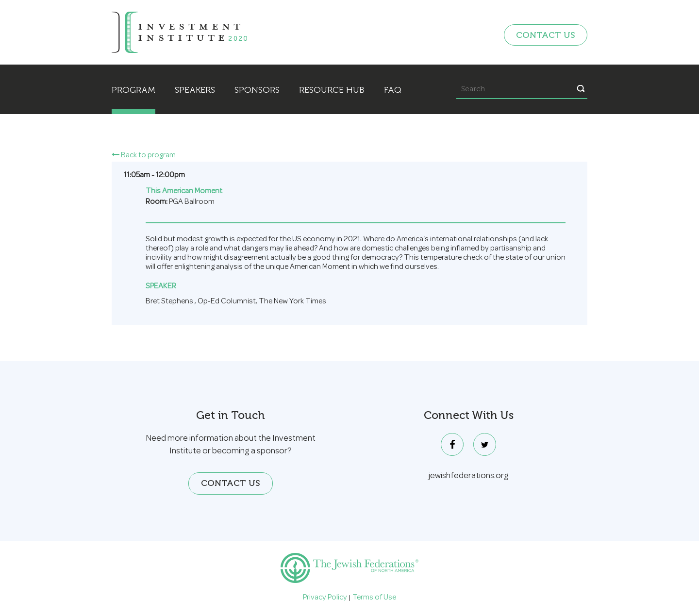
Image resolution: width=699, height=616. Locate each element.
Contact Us (546, 35)
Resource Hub (332, 90)
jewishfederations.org (469, 476)
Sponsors (257, 90)
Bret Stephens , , (236, 302)
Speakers (195, 90)
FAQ (393, 90)
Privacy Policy (325, 598)
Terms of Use (374, 598)
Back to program (144, 156)
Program (133, 90)
